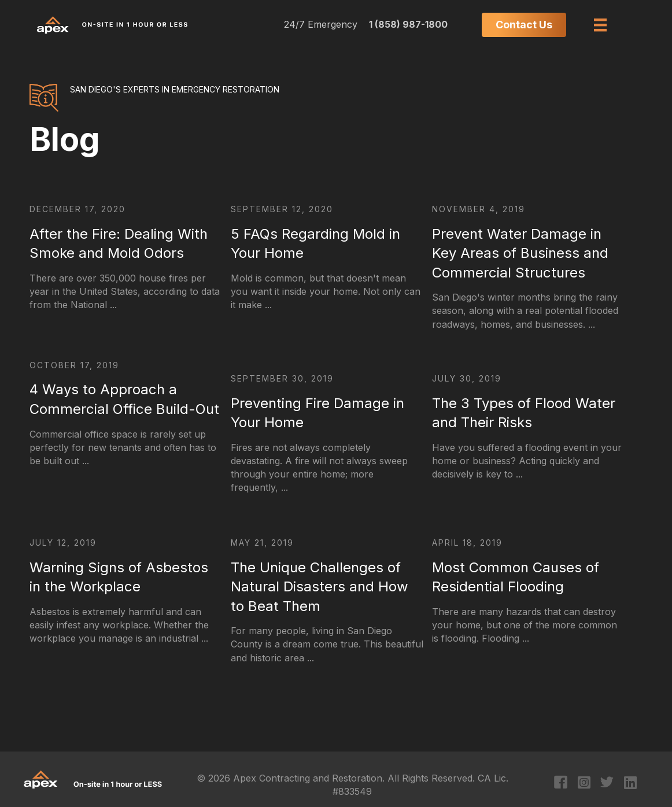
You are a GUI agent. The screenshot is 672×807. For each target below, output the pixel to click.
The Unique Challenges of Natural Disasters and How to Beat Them (320, 587)
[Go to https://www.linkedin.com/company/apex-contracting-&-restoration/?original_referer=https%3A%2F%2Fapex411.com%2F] (630, 783)
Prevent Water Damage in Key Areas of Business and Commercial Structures (520, 253)
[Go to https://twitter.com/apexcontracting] (607, 784)
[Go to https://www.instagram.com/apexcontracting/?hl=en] (584, 783)
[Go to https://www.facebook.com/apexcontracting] (561, 784)
